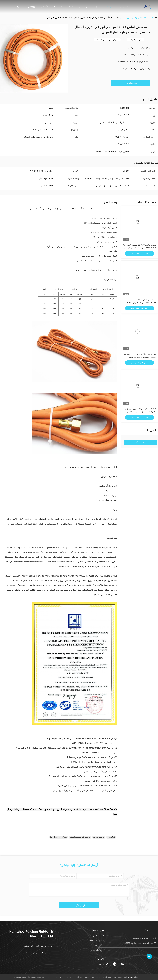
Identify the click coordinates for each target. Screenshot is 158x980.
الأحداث (45, 7)
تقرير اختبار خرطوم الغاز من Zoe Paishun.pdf (97, 270)
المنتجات (146, 17)
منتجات (108, 7)
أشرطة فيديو (92, 7)
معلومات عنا (74, 7)
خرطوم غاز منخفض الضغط (80, 837)
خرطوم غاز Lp (99, 837)
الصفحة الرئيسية (125, 7)
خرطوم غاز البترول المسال (130, 17)
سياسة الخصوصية (135, 977)
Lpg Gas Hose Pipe (59, 837)
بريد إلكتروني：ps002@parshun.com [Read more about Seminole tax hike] (140, 943)
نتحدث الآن (131, 83)
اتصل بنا (58, 7)
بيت (153, 17)
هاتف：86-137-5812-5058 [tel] (144, 938)
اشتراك (45, 953)
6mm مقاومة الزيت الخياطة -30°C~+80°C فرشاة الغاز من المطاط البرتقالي (141, 302)
